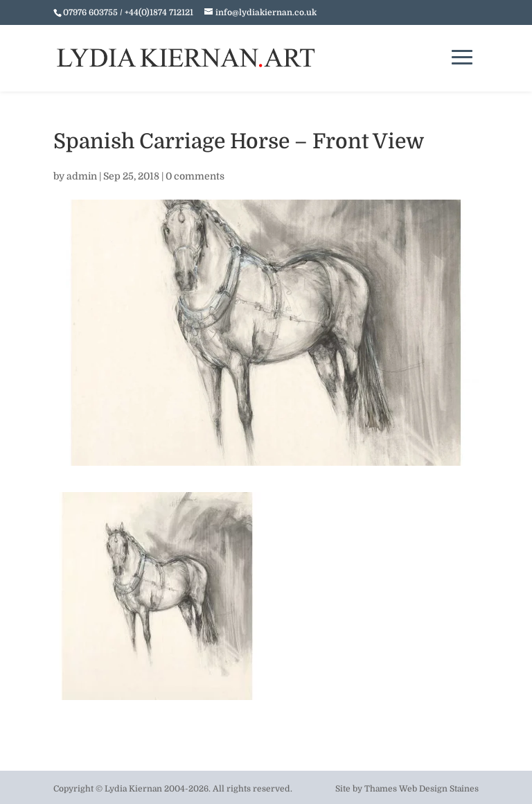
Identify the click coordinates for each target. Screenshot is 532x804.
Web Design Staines (439, 789)
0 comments (195, 176)
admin (82, 176)
